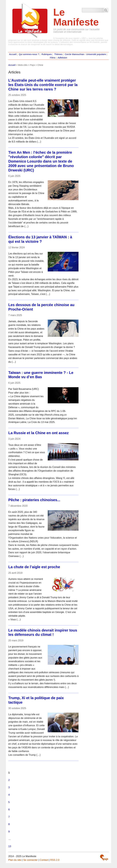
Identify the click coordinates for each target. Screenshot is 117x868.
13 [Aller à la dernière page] (10, 846)
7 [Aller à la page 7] (9, 817)
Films (53, 58)
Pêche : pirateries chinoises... (34, 500)
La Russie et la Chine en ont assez (38, 433)
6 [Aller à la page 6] (9, 809)
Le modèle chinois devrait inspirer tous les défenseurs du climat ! (43, 632)
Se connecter (30, 860)
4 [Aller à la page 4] (9, 795)
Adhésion (62, 58)
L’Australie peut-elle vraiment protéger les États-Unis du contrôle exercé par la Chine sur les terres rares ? (43, 85)
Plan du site (15, 860)
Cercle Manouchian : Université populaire (85, 54)
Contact (44, 860)
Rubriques (47, 54)
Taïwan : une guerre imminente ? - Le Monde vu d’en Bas (41, 375)
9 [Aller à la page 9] (9, 832)
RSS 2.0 (55, 860)
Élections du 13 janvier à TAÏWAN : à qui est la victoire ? (40, 239)
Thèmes (58, 54)
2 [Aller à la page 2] (9, 780)
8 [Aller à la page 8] (9, 824)
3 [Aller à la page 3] (9, 787)
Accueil (13, 54)
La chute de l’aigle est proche (34, 567)
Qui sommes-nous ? (29, 54)
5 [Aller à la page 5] (9, 802)
